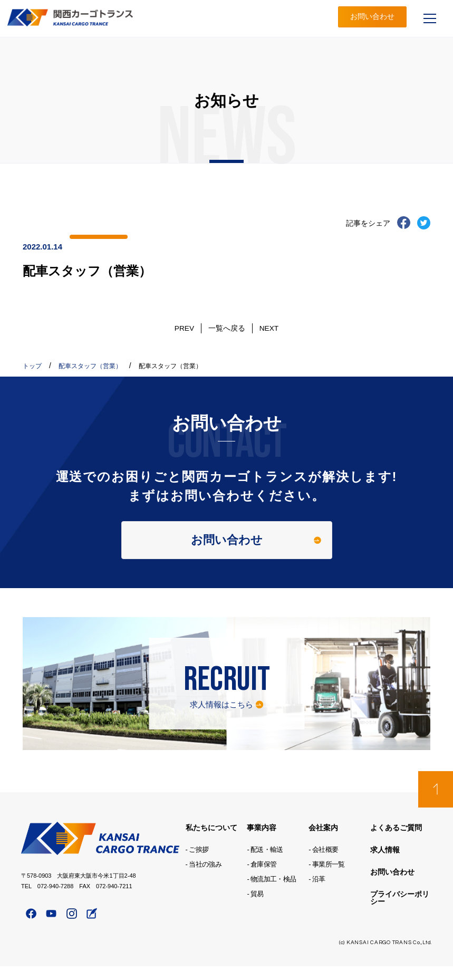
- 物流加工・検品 (271, 893)
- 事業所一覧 (326, 878)
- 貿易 (255, 908)
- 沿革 (317, 893)
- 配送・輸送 (265, 864)
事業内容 (262, 842)
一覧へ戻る (227, 328)
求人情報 (385, 864)
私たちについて (211, 842)
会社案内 (323, 842)
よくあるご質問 (396, 842)
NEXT (266, 328)
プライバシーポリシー (400, 912)
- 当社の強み (204, 878)
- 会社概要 (323, 864)
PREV (187, 328)
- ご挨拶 (197, 864)
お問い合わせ (372, 18)
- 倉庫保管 (262, 878)
